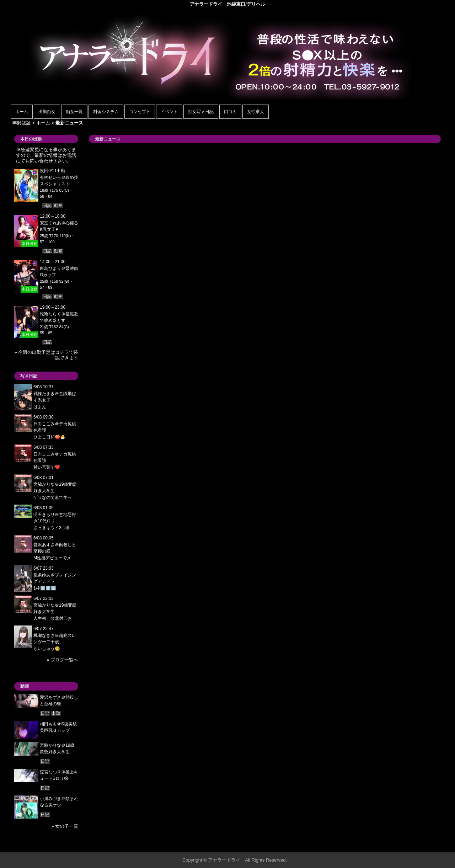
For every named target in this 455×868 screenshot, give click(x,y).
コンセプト (140, 112)
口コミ (230, 112)
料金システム (106, 112)
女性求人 (256, 112)
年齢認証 (22, 123)
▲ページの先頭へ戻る (418, 846)
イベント (169, 112)
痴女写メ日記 (201, 112)
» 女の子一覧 (65, 826)
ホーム (22, 112)
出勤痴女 (47, 112)
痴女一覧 (74, 112)
